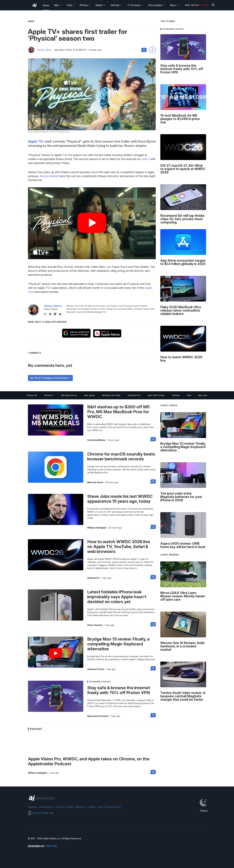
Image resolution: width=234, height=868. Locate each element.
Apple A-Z (81, 807)
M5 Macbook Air (69, 395)
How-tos (60, 807)
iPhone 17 (49, 395)
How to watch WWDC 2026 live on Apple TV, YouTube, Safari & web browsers (119, 547)
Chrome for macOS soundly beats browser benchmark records (121, 456)
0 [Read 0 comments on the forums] (144, 50)
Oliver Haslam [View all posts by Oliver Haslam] (95, 625)
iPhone (85, 5)
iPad (71, 5)
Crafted (51, 846)
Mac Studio (90, 395)
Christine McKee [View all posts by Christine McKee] (96, 440)
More (174, 5)
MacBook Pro (134, 395)
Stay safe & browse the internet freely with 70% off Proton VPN (119, 690)
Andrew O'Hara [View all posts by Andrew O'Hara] (96, 669)
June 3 (145, 159)
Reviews (33, 807)
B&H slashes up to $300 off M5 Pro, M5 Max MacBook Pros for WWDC (118, 412)
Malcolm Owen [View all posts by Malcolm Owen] (95, 482)
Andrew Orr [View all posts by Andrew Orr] (94, 578)
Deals (70, 807)
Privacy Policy (113, 807)
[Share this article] (152, 50)
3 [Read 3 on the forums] (153, 527)
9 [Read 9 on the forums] (153, 481)
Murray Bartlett (49, 176)
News (46, 5)
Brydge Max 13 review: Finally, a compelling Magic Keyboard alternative (118, 644)
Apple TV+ (36, 141)
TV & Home (135, 5)
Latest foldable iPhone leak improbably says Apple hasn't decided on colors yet (117, 597)
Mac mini (203, 395)
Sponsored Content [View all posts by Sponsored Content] (98, 716)
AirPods (117, 5)
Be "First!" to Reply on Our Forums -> (50, 378)
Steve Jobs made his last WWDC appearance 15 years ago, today (120, 499)
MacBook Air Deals (111, 395)
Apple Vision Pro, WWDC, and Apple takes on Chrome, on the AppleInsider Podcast (89, 761)
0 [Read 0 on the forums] (153, 439)
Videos (92, 807)
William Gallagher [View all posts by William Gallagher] (97, 528)
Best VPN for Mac (156, 395)
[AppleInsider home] (35, 5)
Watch (101, 5)
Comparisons (46, 807)
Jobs (101, 807)
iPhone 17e (32, 395)
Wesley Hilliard (44, 50)
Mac (58, 5)
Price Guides (157, 5)
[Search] (213, 5)
